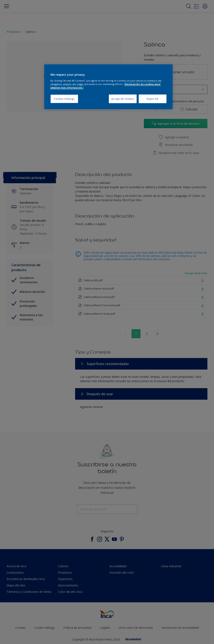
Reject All (153, 99)
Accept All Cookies (123, 99)
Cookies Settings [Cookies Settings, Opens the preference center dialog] (64, 99)
